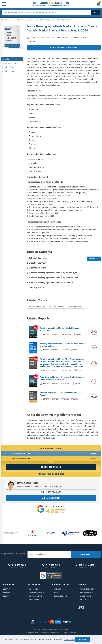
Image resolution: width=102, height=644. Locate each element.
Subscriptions (35, 600)
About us (7, 589)
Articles (83, 600)
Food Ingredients (75, 307)
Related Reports (9, 71)
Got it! (83, 639)
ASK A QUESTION (51, 498)
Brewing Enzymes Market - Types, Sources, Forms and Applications (62, 345)
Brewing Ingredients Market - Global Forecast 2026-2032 (60, 329)
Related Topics (9, 67)
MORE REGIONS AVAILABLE (64, 48)
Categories (33, 589)
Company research (36, 593)
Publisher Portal (87, 593)
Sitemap (37, 629)
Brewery (60, 307)
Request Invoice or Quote (51, 474)
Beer (51, 307)
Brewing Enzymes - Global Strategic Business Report (60, 394)
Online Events (86, 596)
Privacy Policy (47, 629)
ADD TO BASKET (51, 467)
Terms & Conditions (61, 629)
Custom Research (36, 596)
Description (7, 59)
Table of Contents (10, 63)
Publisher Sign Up (87, 589)
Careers (7, 593)
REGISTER (86, 554)
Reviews (6, 596)
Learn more (69, 640)
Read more (50, 438)
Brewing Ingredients (37, 307)
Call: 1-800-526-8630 (51, 492)
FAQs (56, 593)
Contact (58, 589)
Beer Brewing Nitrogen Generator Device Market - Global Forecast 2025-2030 (62, 378)
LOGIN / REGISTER (61, 596)
